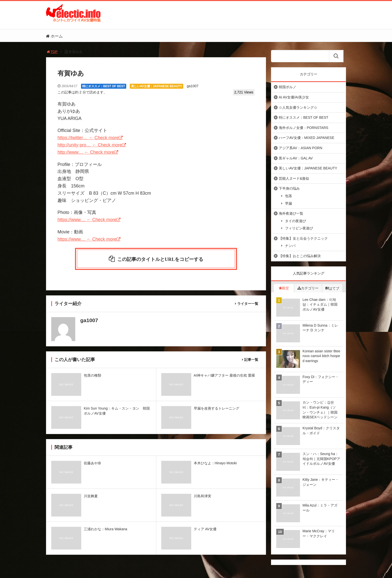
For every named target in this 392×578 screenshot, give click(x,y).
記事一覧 (251, 361)
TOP (52, 52)
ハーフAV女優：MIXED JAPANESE (306, 138)
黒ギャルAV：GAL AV (296, 158)
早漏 (288, 203)
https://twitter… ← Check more (88, 138)
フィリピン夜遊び (299, 228)
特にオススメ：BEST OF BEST (104, 86)
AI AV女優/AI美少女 (294, 97)
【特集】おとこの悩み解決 (300, 256)
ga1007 (193, 86)
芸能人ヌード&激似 (294, 178)
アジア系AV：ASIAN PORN (300, 148)
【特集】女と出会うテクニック (303, 238)
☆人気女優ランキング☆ (298, 107)
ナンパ (290, 246)
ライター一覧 (248, 305)
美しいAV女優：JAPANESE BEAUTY (156, 86)
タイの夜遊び (295, 221)
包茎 (288, 196)
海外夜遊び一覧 (291, 213)
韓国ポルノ (287, 87)
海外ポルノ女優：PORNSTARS (303, 128)
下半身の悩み (289, 188)
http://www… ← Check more (86, 152)
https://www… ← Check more (87, 220)
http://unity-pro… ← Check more (90, 145)
